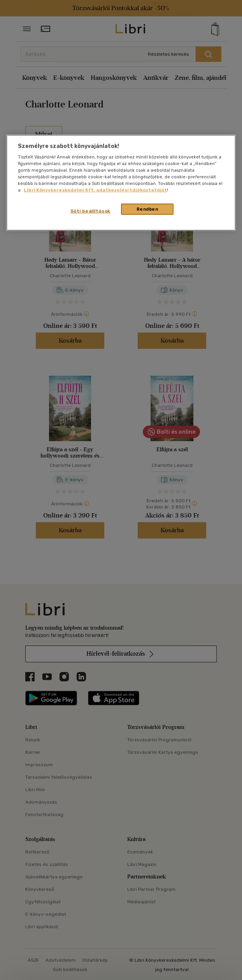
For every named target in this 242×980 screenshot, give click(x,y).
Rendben (147, 209)
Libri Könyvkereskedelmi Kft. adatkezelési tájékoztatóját (95, 190)
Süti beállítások (90, 211)
